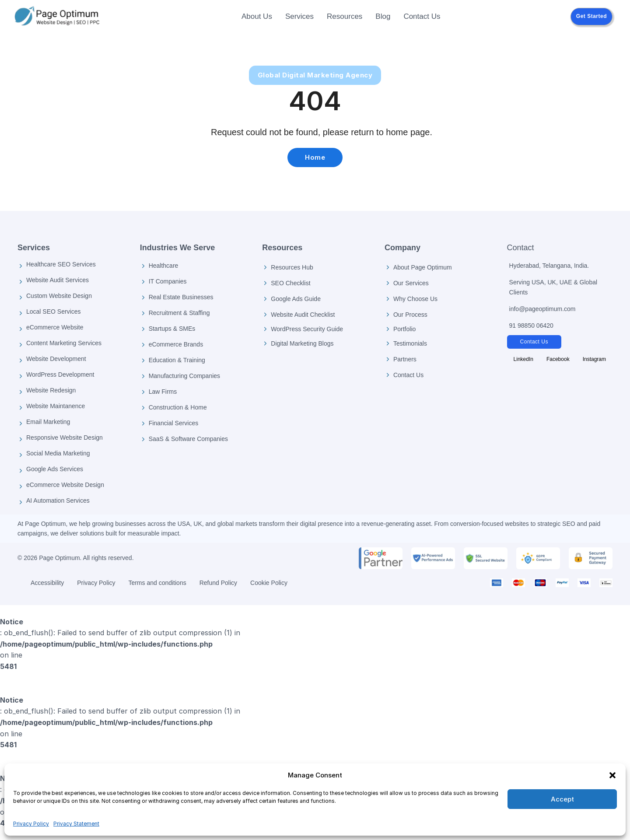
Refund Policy (218, 583)
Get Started (591, 16)
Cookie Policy (269, 583)
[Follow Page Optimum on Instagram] (594, 359)
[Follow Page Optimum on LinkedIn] (523, 359)
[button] (612, 775)
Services (299, 16)
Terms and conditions (157, 583)
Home (315, 157)
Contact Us (422, 16)
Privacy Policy (31, 824)
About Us (257, 16)
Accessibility (47, 583)
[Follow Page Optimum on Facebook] (558, 359)
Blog (383, 16)
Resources (345, 16)
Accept (562, 799)
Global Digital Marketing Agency (315, 75)
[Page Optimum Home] (57, 17)
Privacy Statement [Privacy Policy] (76, 824)
